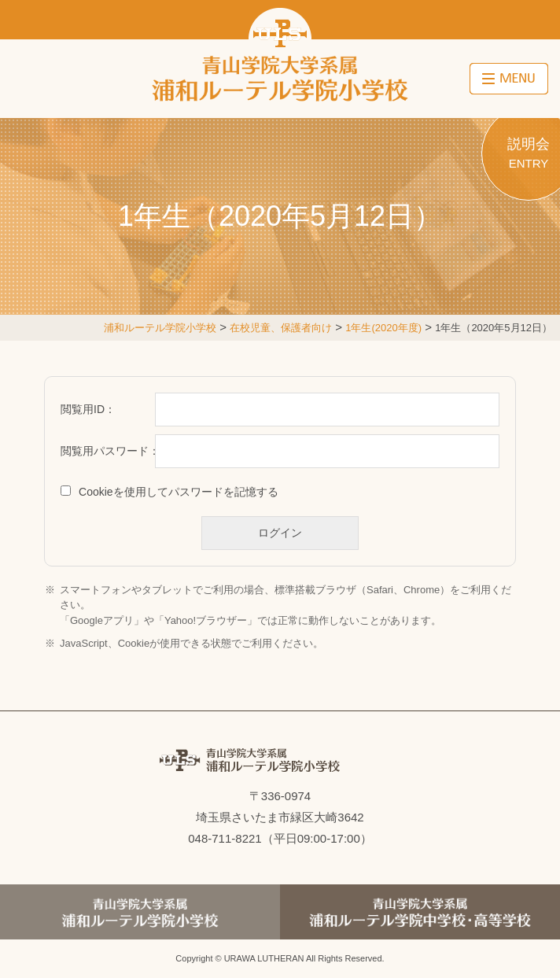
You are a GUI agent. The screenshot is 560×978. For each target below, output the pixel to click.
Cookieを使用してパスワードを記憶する (179, 492)
